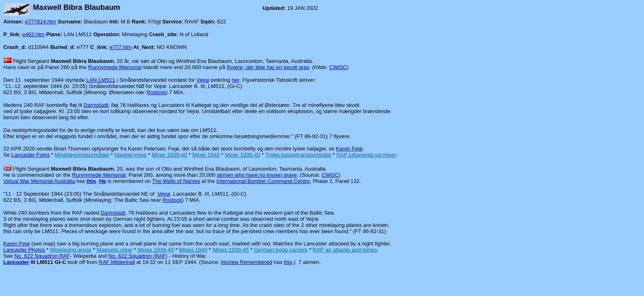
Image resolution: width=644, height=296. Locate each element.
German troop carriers (281, 250)
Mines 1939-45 (230, 250)
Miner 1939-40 (170, 155)
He (103, 181)
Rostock (156, 92)
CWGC (338, 67)
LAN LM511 (101, 80)
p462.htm (33, 34)
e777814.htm (41, 22)
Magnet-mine (130, 155)
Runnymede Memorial (115, 67)
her (236, 80)
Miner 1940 (206, 155)
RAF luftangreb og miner (366, 155)
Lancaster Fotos (31, 155)
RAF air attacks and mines (345, 250)
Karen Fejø (349, 149)
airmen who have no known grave (257, 175)
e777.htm (121, 47)
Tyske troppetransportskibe (298, 155)
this (288, 262)
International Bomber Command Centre (263, 181)
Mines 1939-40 (156, 250)
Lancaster (16, 262)
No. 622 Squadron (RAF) (138, 256)
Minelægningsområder (82, 155)
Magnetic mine (115, 250)
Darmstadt (96, 105)
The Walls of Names (176, 181)
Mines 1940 (193, 250)
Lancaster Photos (24, 250)
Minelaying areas (71, 250)
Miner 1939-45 (242, 155)
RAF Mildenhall (117, 262)
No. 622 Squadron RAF (42, 256)
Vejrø (203, 80)
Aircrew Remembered (246, 262)
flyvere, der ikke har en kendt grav (268, 67)
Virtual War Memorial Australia (39, 181)
